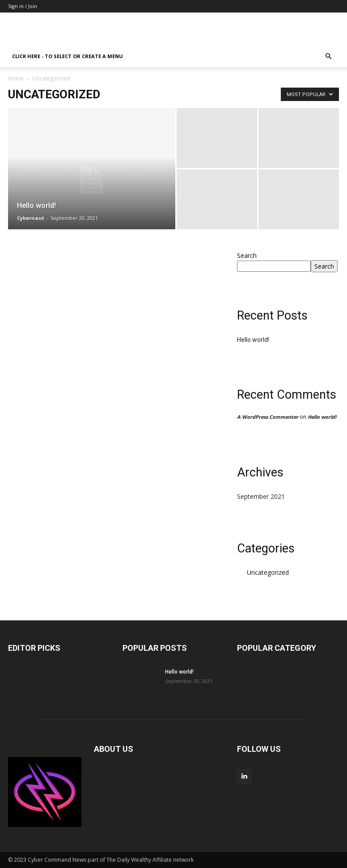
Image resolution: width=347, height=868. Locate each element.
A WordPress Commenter (268, 417)
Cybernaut (31, 218)
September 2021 (261, 496)
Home (16, 78)
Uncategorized (268, 572)
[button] (328, 57)
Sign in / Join (23, 6)
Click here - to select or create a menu (68, 56)
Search (247, 255)
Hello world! (253, 340)
